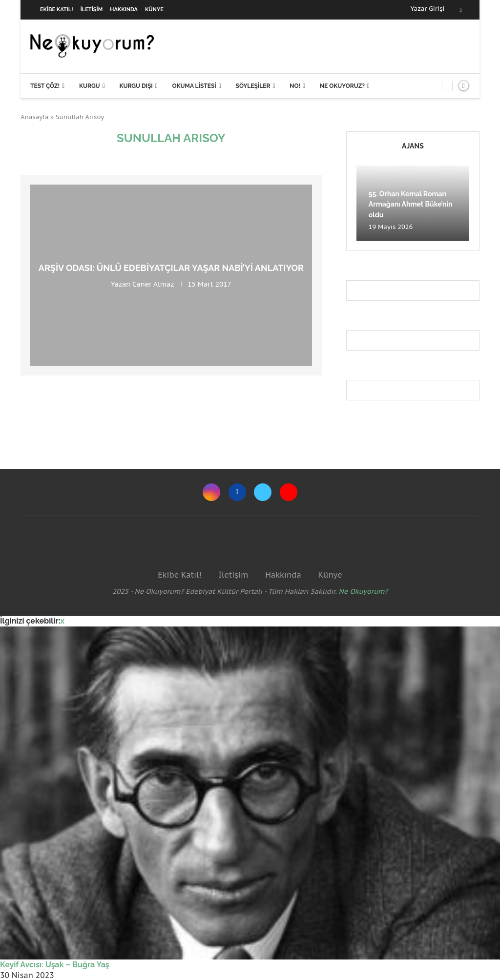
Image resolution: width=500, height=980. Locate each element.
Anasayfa (35, 117)
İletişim (92, 10)
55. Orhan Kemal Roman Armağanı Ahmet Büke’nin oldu (411, 204)
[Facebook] (461, 10)
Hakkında (124, 10)
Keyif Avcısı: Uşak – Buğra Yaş (55, 965)
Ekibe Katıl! (57, 10)
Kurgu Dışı (136, 86)
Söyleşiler (253, 86)
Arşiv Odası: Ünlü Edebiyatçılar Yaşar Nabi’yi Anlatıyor (171, 268)
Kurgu (90, 86)
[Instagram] (211, 492)
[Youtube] (289, 492)
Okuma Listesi (194, 86)
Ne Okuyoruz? (342, 86)
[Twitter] (263, 492)
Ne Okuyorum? (364, 591)
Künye (154, 10)
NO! (295, 86)
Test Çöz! (45, 86)
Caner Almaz (153, 284)
